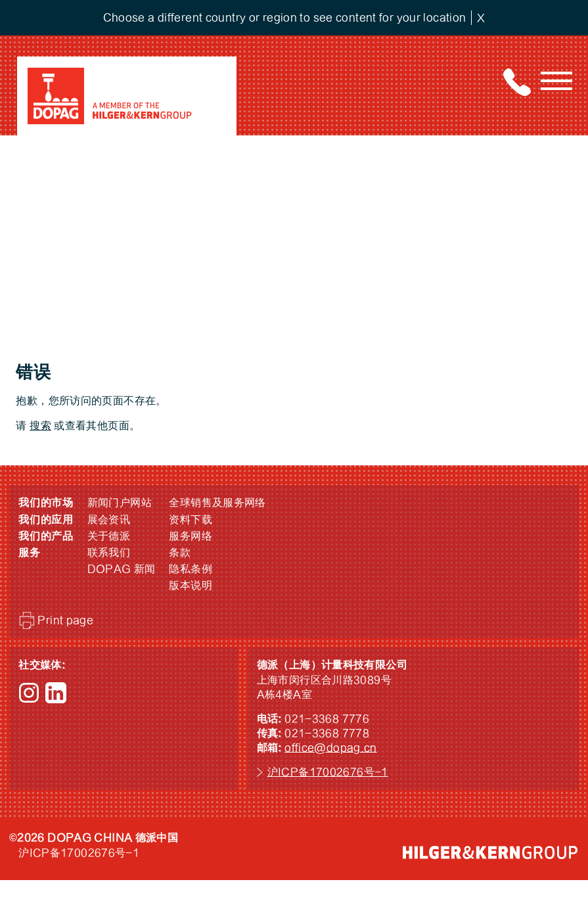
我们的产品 (46, 536)
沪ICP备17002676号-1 (328, 772)
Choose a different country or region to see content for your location (285, 18)
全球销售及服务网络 (217, 503)
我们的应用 (46, 520)
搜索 (40, 426)
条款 (180, 553)
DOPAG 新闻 (122, 569)
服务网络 (191, 536)
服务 (30, 553)
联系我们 (109, 553)
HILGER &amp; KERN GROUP (490, 852)
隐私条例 (191, 569)
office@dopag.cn (331, 748)
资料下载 (191, 520)
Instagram (29, 693)
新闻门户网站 (120, 503)
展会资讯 (109, 520)
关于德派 (109, 536)
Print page (65, 620)
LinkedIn (56, 693)
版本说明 (191, 586)
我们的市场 (46, 503)
